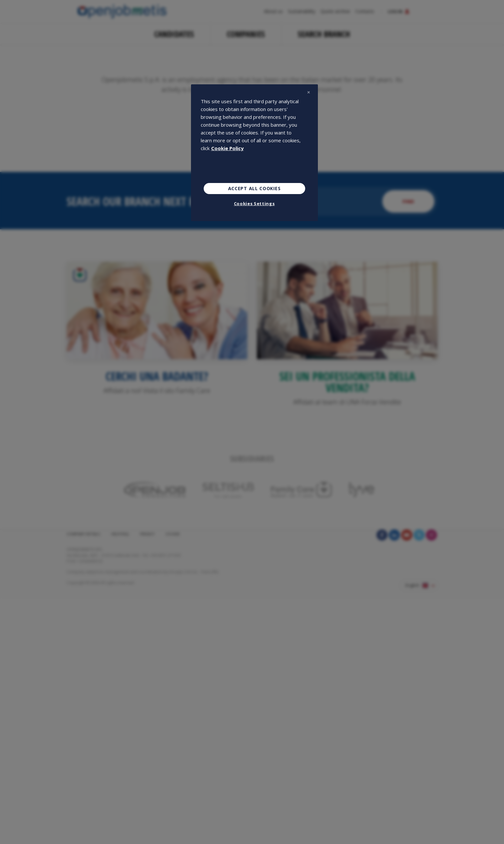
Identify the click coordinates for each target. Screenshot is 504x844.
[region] (254, 153)
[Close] (309, 92)
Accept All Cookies (254, 188)
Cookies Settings (254, 204)
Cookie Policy (227, 148)
